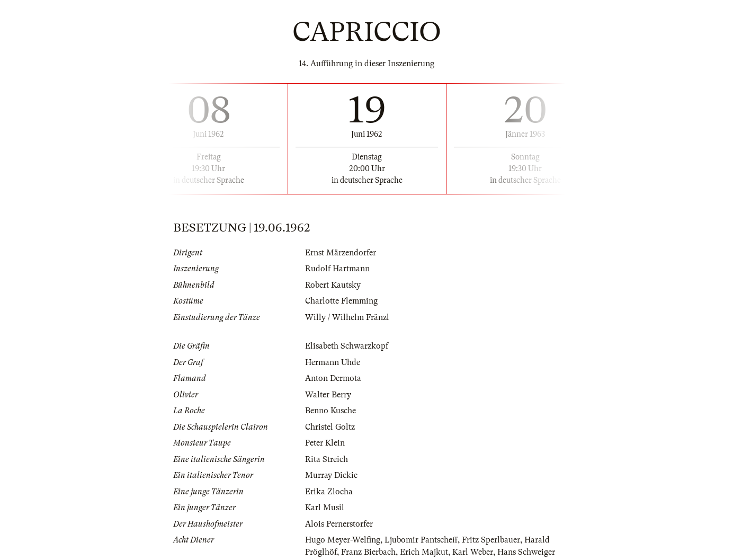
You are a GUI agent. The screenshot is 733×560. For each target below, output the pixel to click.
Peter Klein (325, 443)
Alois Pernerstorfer (339, 524)
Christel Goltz (330, 427)
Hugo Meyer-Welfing (343, 540)
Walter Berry (328, 395)
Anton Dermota (333, 378)
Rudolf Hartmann (337, 269)
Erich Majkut (424, 552)
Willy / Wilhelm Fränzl (347, 317)
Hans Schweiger (526, 552)
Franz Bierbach (368, 552)
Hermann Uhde (333, 362)
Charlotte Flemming (341, 301)
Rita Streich (327, 459)
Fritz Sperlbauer (491, 540)
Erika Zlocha (329, 492)
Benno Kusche (330, 411)
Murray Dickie (331, 475)
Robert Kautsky (333, 285)
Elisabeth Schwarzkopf (347, 346)
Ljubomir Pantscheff (421, 540)
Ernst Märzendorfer (341, 253)
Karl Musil (325, 508)
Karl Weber (473, 552)
